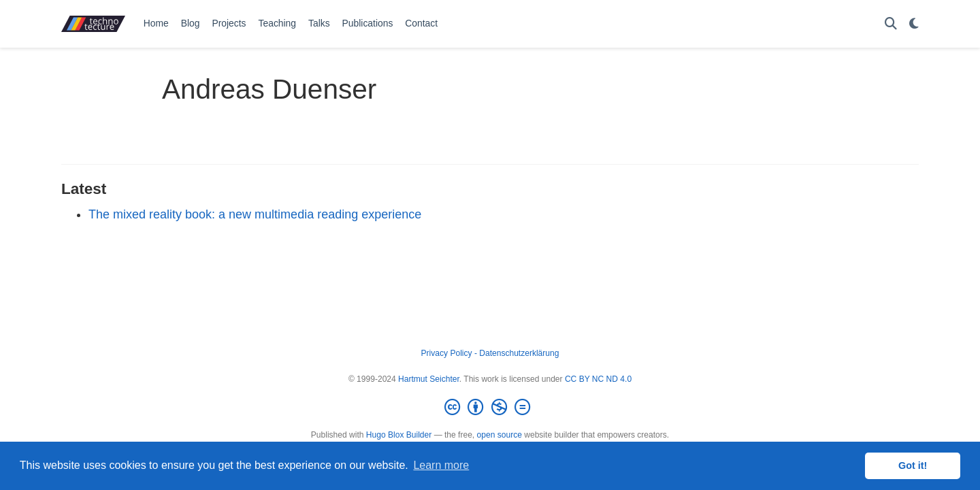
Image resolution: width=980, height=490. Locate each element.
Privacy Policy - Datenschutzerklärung (490, 353)
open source (500, 435)
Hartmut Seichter (429, 379)
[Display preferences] (914, 24)
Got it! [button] (913, 465)
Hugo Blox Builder (399, 435)
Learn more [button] (441, 465)
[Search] (891, 24)
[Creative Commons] (490, 408)
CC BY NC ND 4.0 (598, 379)
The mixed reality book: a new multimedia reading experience (255, 214)
